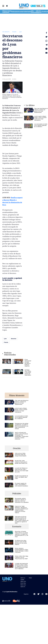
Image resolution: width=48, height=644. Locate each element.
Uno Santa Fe (6, 32)
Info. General (33, 12)
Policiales (15, 12)
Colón (25, 12)
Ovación (20, 12)
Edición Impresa (39, 12)
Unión (29, 12)
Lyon (20, 32)
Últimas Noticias (5, 12)
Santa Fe (10, 12)
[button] (3, 6)
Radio (30, 578)
